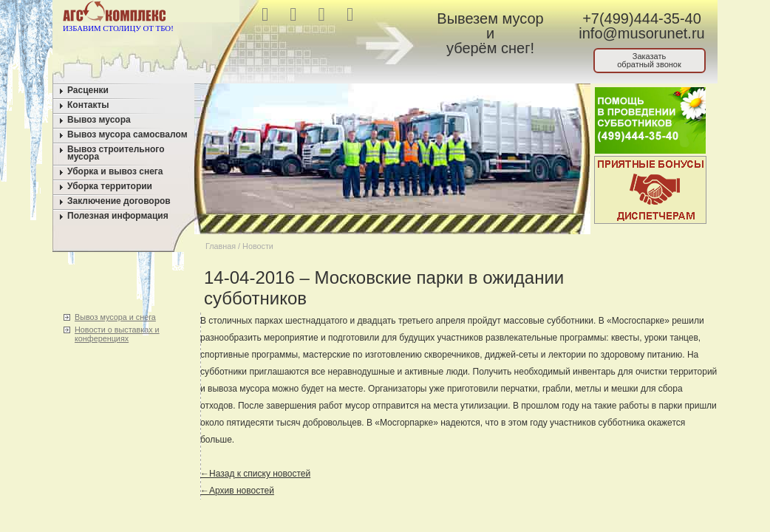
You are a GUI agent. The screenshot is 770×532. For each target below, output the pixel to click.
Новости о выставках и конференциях (117, 334)
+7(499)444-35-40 (642, 18)
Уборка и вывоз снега (115, 171)
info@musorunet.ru (641, 33)
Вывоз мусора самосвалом (127, 134)
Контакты (88, 105)
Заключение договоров (119, 201)
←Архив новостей (237, 491)
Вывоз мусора (99, 120)
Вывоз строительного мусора (116, 153)
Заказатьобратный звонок (649, 60)
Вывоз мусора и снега (115, 317)
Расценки (88, 90)
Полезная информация (118, 216)
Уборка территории (110, 186)
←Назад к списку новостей (255, 474)
